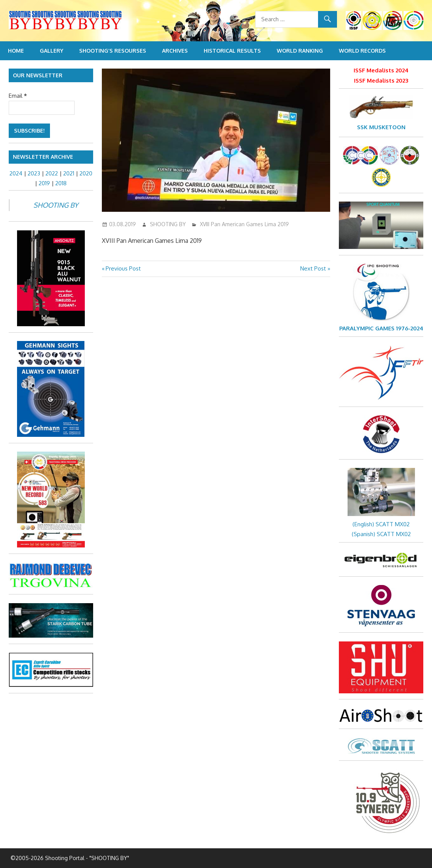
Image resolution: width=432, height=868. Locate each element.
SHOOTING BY (168, 224)
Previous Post (123, 268)
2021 (69, 173)
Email (18, 96)
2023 (34, 173)
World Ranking (300, 51)
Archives (175, 51)
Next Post (313, 268)
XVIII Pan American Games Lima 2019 (244, 224)
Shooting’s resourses (113, 51)
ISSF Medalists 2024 (381, 70)
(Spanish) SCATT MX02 (381, 534)
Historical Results (232, 51)
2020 (86, 173)
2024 (16, 173)
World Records (362, 51)
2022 (52, 173)
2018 (61, 183)
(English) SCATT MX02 (381, 524)
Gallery (51, 51)
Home (16, 51)
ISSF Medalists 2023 (381, 81)
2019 (44, 183)
